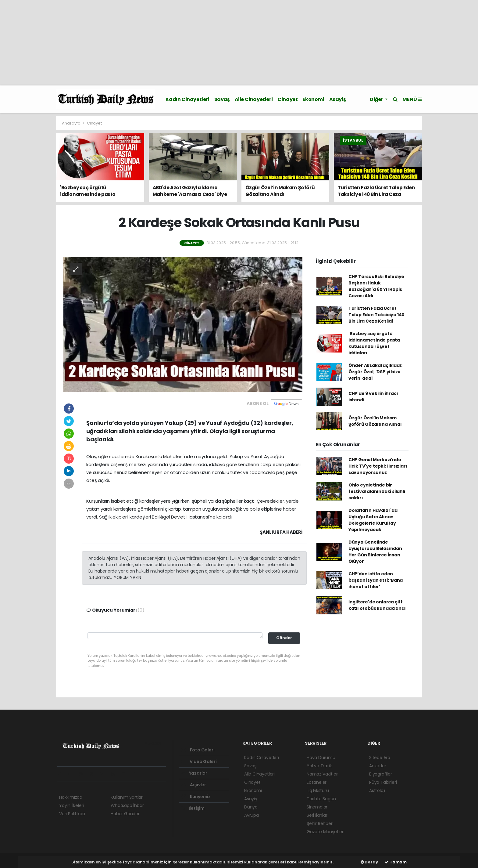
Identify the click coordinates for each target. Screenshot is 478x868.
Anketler (378, 766)
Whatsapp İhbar (127, 805)
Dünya (251, 807)
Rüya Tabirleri (383, 782)
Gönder (284, 638)
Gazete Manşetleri (326, 832)
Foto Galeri (198, 750)
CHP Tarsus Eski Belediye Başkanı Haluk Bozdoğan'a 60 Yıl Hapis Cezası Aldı (376, 286)
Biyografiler (381, 774)
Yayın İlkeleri (71, 805)
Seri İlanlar (317, 815)
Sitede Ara (380, 758)
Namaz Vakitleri (323, 774)
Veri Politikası (72, 814)
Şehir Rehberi (320, 823)
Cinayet (287, 99)
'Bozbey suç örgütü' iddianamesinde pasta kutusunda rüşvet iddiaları (374, 343)
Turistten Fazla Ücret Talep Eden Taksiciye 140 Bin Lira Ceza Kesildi (376, 315)
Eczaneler (317, 782)
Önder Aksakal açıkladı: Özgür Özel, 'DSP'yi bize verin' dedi (375, 372)
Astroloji (377, 790)
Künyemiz (196, 797)
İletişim (193, 808)
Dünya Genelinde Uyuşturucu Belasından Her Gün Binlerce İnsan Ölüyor (375, 552)
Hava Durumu (321, 758)
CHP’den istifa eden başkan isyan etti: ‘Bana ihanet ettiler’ (376, 580)
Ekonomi (313, 99)
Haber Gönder (125, 814)
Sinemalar (317, 807)
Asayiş (338, 99)
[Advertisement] (183, 43)
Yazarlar (194, 773)
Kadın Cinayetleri (187, 99)
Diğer (377, 99)
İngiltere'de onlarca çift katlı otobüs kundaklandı (377, 605)
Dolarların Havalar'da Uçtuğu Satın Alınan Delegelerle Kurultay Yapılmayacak (373, 520)
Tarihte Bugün (321, 799)
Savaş (222, 99)
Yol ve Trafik (319, 766)
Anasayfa (71, 123)
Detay (369, 862)
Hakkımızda (71, 797)
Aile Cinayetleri (254, 99)
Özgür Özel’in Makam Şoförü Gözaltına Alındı (375, 421)
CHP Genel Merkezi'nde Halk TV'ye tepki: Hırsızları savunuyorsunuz (378, 466)
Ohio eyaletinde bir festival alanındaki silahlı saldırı (377, 491)
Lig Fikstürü (318, 790)
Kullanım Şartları (127, 797)
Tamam (396, 862)
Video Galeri (199, 761)
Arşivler (194, 785)
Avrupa (251, 815)
